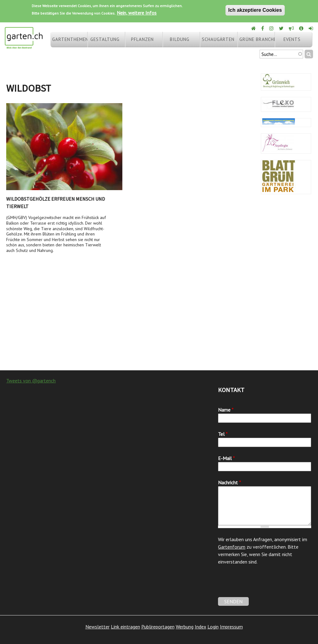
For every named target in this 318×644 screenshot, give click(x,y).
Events (292, 39)
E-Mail (226, 458)
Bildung (180, 39)
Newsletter (98, 627)
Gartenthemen (70, 39)
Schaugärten (218, 39)
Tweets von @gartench (31, 381)
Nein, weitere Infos (137, 13)
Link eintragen (125, 627)
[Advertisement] (159, 321)
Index (200, 627)
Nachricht (229, 482)
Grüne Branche (257, 39)
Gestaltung (105, 39)
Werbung (185, 627)
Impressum (231, 627)
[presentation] (265, 585)
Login (213, 627)
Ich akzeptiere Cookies (255, 10)
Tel (223, 434)
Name (226, 410)
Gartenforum (232, 547)
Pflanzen (142, 39)
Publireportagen (158, 627)
